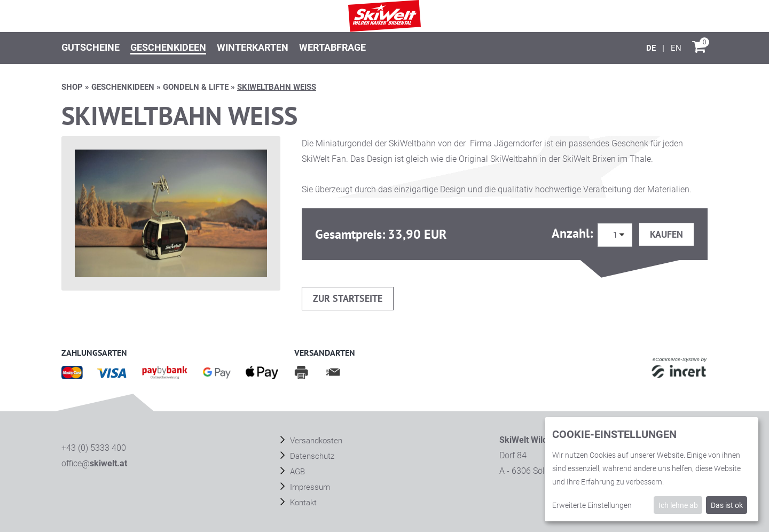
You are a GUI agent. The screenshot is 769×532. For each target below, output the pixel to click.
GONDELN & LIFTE (196, 87)
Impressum (309, 487)
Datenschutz (311, 456)
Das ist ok (727, 505)
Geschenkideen (168, 47)
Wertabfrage (332, 47)
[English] (676, 48)
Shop (72, 87)
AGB (296, 472)
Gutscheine (91, 47)
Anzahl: (574, 233)
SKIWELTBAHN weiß (277, 87)
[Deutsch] (652, 48)
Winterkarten (253, 47)
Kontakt (302, 503)
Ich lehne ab (678, 505)
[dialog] (652, 469)
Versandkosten (315, 441)
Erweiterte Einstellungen (592, 505)
